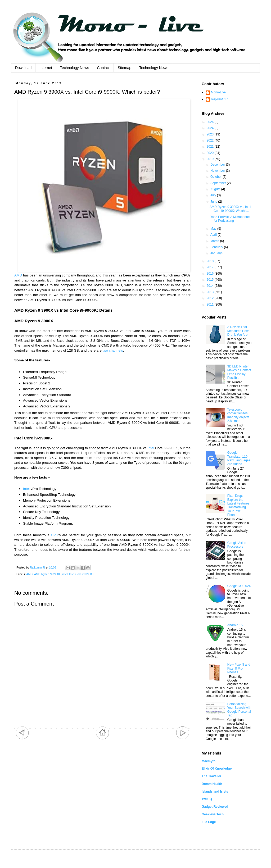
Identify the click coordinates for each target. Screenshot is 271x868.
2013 (211, 292)
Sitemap (125, 68)
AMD (18, 275)
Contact (103, 68)
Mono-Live (218, 92)
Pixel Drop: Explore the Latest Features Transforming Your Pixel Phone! (238, 505)
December (218, 165)
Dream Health (212, 784)
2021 (211, 147)
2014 (211, 286)
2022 (211, 140)
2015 (211, 280)
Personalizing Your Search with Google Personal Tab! (239, 710)
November (218, 171)
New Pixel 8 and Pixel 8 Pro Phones (239, 668)
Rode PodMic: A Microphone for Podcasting (230, 219)
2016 (211, 274)
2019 (211, 159)
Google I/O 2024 (239, 586)
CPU (55, 535)
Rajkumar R (219, 99)
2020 (211, 153)
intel (65, 574)
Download (23, 68)
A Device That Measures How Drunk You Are (238, 331)
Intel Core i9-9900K (81, 574)
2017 (211, 267)
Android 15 (235, 625)
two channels (113, 350)
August (216, 189)
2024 (211, 128)
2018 (211, 261)
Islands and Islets (215, 792)
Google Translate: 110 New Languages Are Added (239, 458)
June (214, 202)
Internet (46, 68)
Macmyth (209, 761)
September (219, 183)
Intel (151, 448)
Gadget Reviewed (215, 807)
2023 (211, 134)
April (214, 235)
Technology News (75, 68)
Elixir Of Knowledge (217, 769)
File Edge (209, 822)
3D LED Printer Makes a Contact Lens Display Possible (239, 372)
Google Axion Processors (237, 545)
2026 (211, 122)
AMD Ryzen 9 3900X (48, 574)
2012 (211, 298)
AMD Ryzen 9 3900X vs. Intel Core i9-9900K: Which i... (230, 209)
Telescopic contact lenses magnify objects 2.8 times (238, 415)
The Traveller (211, 776)
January (216, 253)
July (214, 195)
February (217, 247)
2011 (211, 305)
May (214, 229)
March (215, 241)
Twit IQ (207, 799)
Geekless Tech (213, 814)
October (216, 177)
